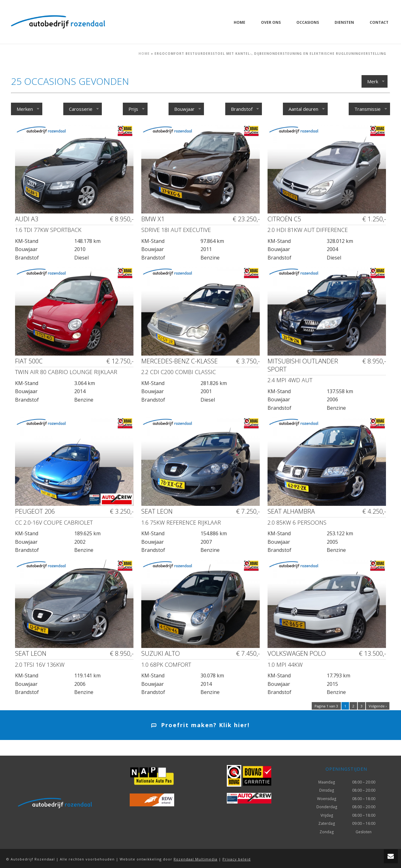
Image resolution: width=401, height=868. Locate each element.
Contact (379, 22)
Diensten (344, 22)
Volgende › (378, 706)
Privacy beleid (237, 859)
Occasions (308, 22)
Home (240, 22)
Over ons (271, 22)
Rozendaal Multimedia (195, 859)
